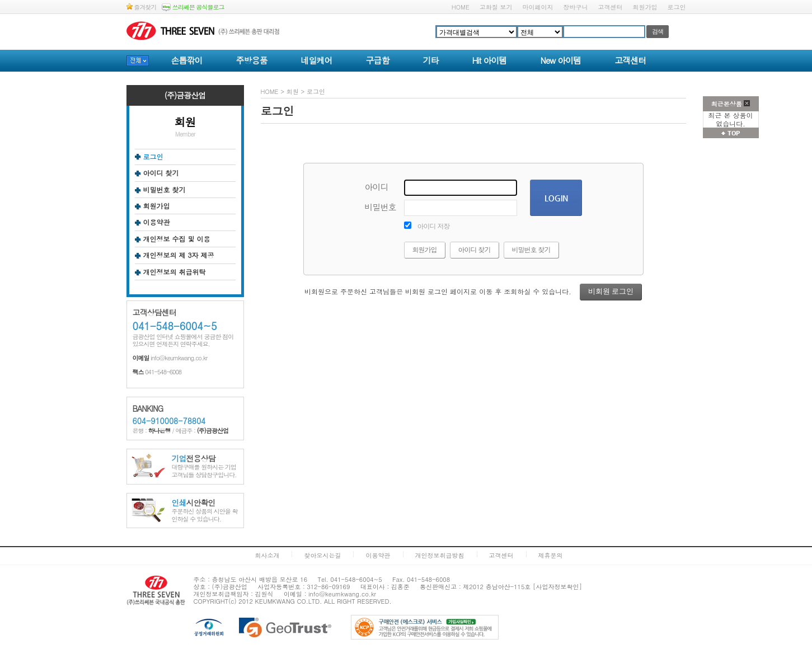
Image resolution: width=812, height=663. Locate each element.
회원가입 (645, 7)
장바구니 (576, 7)
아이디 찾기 (161, 173)
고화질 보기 (496, 7)
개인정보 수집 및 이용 (177, 239)
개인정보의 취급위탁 (175, 272)
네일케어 (317, 60)
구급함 (378, 60)
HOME (461, 7)
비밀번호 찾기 (165, 190)
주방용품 (252, 60)
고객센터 (611, 7)
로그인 (677, 7)
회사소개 (267, 555)
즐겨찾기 (142, 7)
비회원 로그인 (611, 291)
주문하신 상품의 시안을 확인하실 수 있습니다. (205, 511)
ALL (329, 601)
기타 (431, 60)
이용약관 (157, 222)
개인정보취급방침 (440, 555)
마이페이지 (538, 7)
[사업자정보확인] (557, 587)
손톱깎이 (187, 60)
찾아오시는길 (322, 555)
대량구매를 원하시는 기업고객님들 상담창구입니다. (204, 467)
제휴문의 (551, 555)
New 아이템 (560, 60)
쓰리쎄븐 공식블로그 (193, 7)
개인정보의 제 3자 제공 (179, 255)
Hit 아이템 (490, 60)
